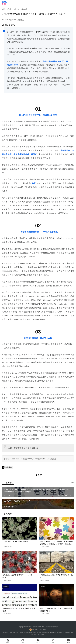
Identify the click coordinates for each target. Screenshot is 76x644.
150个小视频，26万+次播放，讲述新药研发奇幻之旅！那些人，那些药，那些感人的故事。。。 (56, 543)
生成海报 (8, 483)
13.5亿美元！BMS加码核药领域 (15, 542)
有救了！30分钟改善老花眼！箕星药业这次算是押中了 (56, 610)
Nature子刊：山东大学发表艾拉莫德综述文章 (19, 610)
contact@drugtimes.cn (56, 632)
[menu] (72, 3)
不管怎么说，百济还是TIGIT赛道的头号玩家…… (56, 576)
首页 (3, 9)
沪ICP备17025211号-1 (39, 630)
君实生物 (40, 32)
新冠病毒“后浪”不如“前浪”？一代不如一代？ (18, 576)
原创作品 (21, 20)
